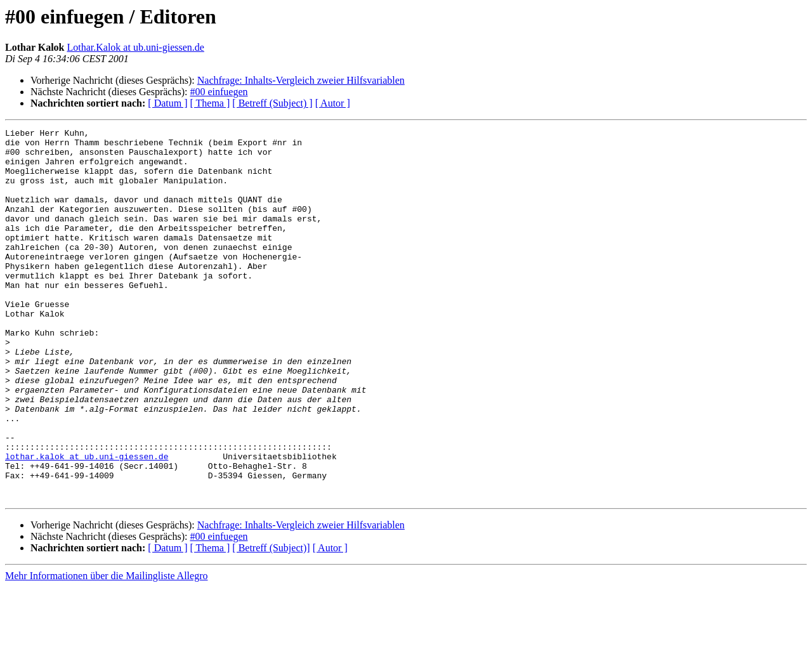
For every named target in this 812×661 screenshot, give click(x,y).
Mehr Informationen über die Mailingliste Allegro (106, 650)
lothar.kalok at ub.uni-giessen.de (87, 523)
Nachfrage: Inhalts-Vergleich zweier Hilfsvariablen (301, 80)
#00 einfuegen (219, 92)
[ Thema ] (210, 103)
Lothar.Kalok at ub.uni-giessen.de (136, 47)
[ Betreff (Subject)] (271, 622)
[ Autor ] (333, 103)
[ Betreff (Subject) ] (272, 103)
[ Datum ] (167, 103)
